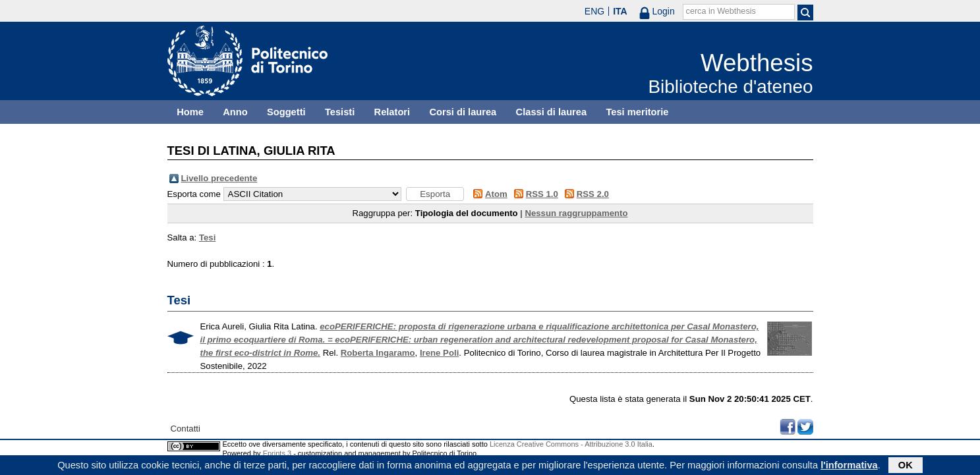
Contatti (186, 429)
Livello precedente (219, 178)
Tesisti (340, 112)
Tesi (207, 238)
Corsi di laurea (463, 112)
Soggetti (286, 112)
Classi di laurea (552, 112)
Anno (235, 112)
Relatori (392, 112)
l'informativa (849, 466)
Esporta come (194, 194)
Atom (496, 194)
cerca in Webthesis (721, 11)
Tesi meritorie (637, 112)
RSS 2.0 (593, 194)
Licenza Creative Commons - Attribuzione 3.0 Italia (571, 444)
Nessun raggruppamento (576, 213)
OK (906, 466)
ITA (620, 11)
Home (190, 112)
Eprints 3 (277, 453)
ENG (594, 11)
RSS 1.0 (542, 194)
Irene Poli (439, 353)
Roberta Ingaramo (378, 353)
